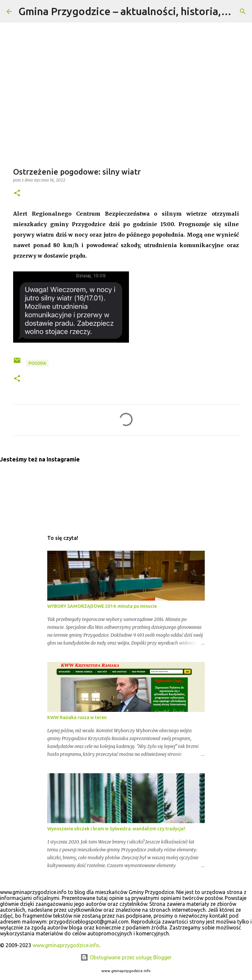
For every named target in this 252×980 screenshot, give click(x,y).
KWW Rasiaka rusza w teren (77, 717)
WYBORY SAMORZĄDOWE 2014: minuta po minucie (102, 606)
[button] (17, 193)
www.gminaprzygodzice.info (66, 945)
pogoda (37, 363)
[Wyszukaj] (243, 11)
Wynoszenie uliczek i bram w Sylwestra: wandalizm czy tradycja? (116, 829)
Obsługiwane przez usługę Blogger (126, 957)
